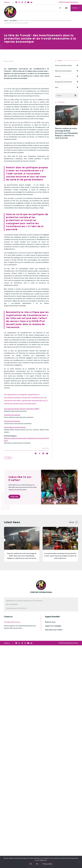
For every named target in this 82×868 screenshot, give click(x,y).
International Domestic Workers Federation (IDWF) (22, 409)
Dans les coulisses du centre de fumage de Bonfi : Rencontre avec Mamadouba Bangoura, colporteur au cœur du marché (66, 133)
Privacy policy (47, 864)
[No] (79, 862)
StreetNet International (12, 415)
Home (6, 20)
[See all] (77, 522)
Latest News (12, 522)
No (37, 864)
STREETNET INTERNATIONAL (41, 592)
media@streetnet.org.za (12, 622)
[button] (60, 8)
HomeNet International (12, 421)
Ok (31, 864)
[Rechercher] (75, 95)
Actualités (13, 20)
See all (72, 522)
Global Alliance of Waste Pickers (15, 427)
